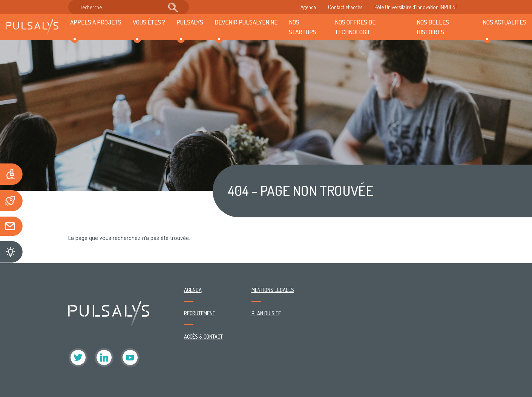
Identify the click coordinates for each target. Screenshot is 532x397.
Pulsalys (190, 22)
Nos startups (303, 27)
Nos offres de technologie (355, 27)
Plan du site (266, 313)
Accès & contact (203, 336)
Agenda (308, 7)
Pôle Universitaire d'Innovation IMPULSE (416, 7)
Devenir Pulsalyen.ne (246, 22)
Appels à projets (96, 22)
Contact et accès (345, 7)
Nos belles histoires (433, 27)
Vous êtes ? (149, 22)
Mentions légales (273, 290)
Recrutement (200, 313)
